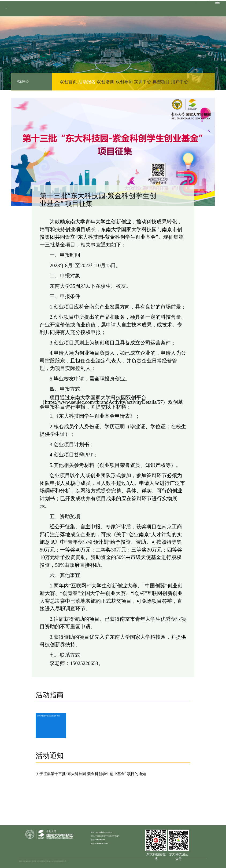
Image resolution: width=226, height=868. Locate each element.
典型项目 (161, 82)
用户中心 (180, 82)
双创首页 (68, 82)
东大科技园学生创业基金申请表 (50, 716)
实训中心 (143, 82)
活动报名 (87, 82)
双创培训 (105, 82)
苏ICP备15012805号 (200, 861)
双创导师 (124, 82)
